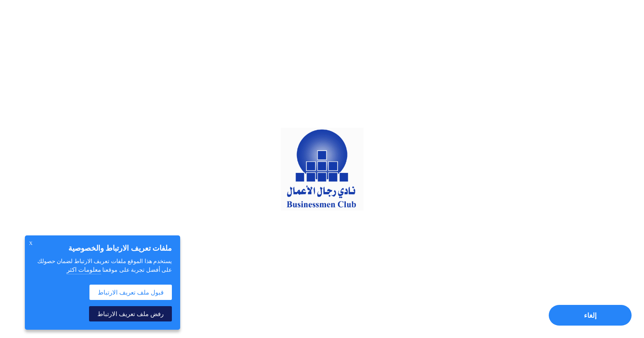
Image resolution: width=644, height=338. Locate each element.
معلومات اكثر (84, 270)
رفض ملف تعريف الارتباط (130, 314)
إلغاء (590, 315)
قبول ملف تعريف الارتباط (131, 292)
